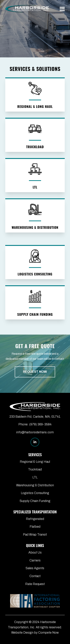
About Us (35, 552)
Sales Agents (35, 568)
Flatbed (35, 527)
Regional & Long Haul (35, 462)
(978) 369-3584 (40, 424)
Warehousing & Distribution (35, 485)
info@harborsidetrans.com (35, 432)
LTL (35, 477)
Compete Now (49, 633)
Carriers (35, 560)
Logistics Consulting (35, 493)
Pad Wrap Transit (35, 535)
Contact (35, 576)
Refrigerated (35, 519)
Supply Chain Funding (35, 501)
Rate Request (35, 584)
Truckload (35, 469)
